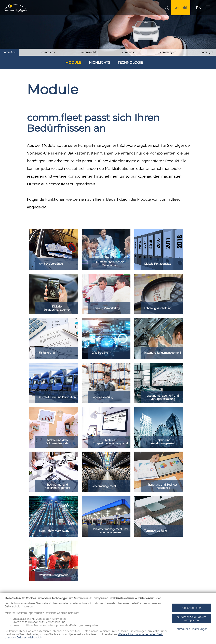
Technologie (130, 63)
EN (199, 8)
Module (73, 63)
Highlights (99, 63)
